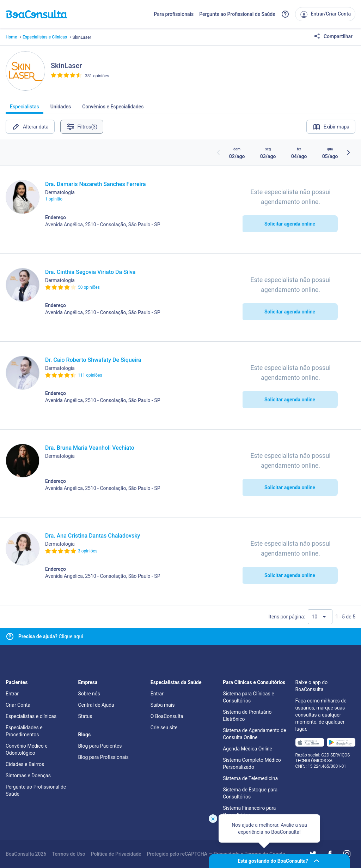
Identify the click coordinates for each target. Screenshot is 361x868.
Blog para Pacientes (100, 746)
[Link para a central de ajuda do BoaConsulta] (285, 14)
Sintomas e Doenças (28, 776)
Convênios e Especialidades (113, 109)
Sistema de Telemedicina (250, 778)
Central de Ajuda (96, 705)
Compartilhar (333, 37)
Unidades (61, 109)
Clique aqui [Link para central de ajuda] (51, 636)
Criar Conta (18, 705)
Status (85, 716)
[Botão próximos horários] (348, 152)
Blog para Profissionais (103, 757)
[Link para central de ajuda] (10, 636)
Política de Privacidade (116, 854)
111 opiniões (90, 375)
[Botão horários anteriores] (219, 152)
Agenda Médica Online (247, 749)
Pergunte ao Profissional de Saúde (237, 14)
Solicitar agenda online (290, 224)
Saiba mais (163, 705)
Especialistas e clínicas (31, 716)
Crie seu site (164, 728)
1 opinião (54, 199)
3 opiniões (88, 551)
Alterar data (30, 127)
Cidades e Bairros (25, 764)
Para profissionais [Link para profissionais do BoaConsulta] (174, 14)
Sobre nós (89, 694)
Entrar (12, 694)
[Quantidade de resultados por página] (320, 617)
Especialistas (25, 109)
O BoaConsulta (167, 716)
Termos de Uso (68, 854)
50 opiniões (89, 287)
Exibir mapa (331, 127)
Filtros (82, 127)
